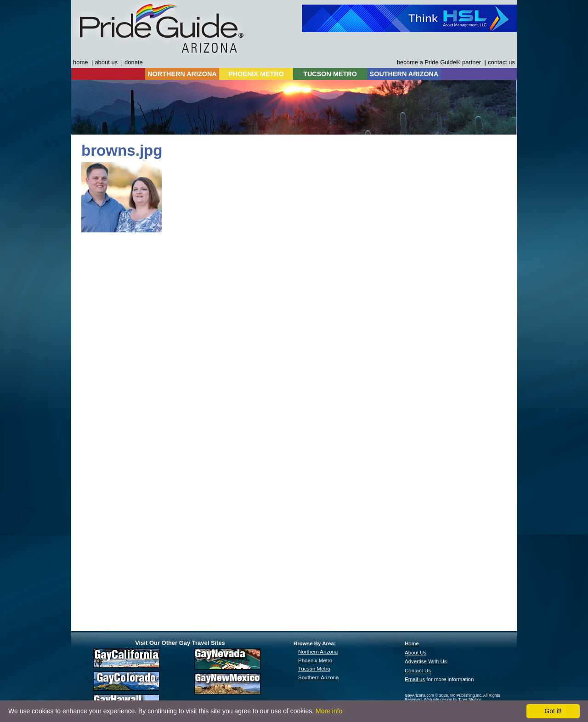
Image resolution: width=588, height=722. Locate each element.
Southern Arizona (318, 677)
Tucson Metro (314, 669)
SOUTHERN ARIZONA (404, 74)
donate (134, 62)
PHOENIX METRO (256, 74)
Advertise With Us (426, 661)
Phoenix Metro (315, 660)
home (80, 62)
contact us (501, 62)
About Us (416, 653)
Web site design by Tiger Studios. (453, 699)
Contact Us (418, 671)
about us (106, 62)
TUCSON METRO (330, 74)
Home (412, 643)
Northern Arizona (318, 652)
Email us (415, 679)
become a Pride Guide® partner (439, 62)
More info (329, 711)
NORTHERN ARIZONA (182, 74)
